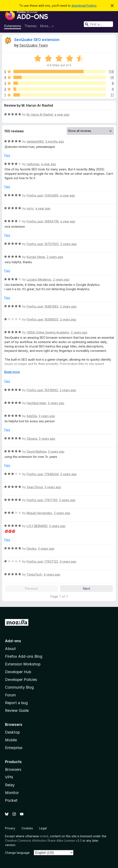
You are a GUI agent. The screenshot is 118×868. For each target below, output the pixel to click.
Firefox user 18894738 (43, 221)
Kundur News (36, 257)
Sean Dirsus (35, 487)
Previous (31, 588)
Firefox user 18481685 (43, 306)
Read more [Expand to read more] (12, 372)
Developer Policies (21, 680)
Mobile (11, 740)
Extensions (13, 26)
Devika (31, 548)
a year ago (62, 114)
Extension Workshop (23, 664)
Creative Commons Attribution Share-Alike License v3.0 (43, 841)
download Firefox (84, 6)
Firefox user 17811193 (42, 500)
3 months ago (55, 141)
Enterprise (14, 748)
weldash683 (35, 141)
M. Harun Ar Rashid (40, 114)
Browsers (13, 769)
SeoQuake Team (34, 45)
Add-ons (13, 641)
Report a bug (16, 703)
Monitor (12, 793)
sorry (30, 208)
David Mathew (36, 451)
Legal (43, 828)
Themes (31, 26)
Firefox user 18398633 (42, 319)
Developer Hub (18, 672)
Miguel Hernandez (39, 513)
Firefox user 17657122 (42, 561)
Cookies (27, 828)
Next (87, 588)
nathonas (33, 164)
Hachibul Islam (36, 403)
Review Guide (17, 710)
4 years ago (68, 561)
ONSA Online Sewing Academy (48, 332)
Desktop (12, 732)
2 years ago (68, 244)
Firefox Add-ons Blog (24, 656)
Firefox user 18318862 (42, 390)
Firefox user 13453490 (43, 195)
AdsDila (32, 416)
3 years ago (56, 403)
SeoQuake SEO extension (37, 40)
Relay (10, 785)
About (10, 649)
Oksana (32, 438)
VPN (9, 777)
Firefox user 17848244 (43, 474)
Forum (10, 695)
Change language (17, 853)
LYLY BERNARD (37, 526)
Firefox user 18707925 (43, 244)
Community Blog (19, 687)
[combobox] (98, 24)
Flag (7, 155)
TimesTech (34, 574)
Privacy (10, 828)
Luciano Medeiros (39, 279)
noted (44, 836)
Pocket (11, 800)
